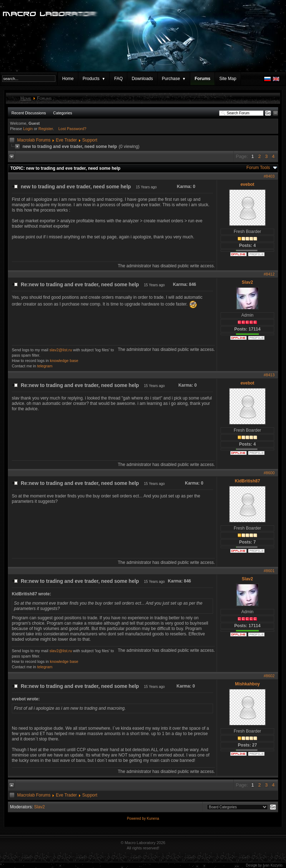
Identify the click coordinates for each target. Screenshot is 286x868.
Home (68, 79)
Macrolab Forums (34, 140)
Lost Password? (72, 129)
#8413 (269, 375)
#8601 (269, 571)
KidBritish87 (248, 481)
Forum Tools (258, 168)
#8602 (269, 676)
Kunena (153, 819)
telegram (45, 366)
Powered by (137, 819)
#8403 (269, 176)
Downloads (142, 79)
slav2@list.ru (61, 350)
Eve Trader (66, 140)
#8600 (269, 473)
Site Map (228, 79)
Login (28, 129)
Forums (202, 79)
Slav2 (247, 282)
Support (90, 140)
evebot (248, 184)
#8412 (269, 274)
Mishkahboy (247, 684)
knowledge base (64, 361)
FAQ (118, 79)
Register (46, 129)
